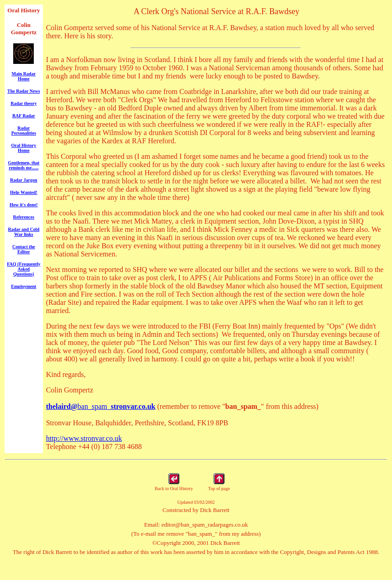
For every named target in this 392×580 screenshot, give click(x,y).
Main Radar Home (24, 76)
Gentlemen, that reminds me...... (24, 165)
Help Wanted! (24, 192)
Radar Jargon (24, 180)
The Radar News (24, 91)
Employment (24, 286)
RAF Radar (24, 116)
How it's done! (24, 205)
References (24, 217)
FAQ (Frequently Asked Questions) (24, 269)
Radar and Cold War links (24, 232)
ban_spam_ (101, 406)
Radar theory (24, 103)
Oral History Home (24, 148)
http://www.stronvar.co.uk (84, 438)
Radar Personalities (24, 131)
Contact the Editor (24, 249)
